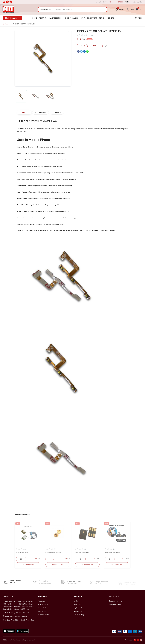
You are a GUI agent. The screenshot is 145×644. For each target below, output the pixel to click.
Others (112, 18)
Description (24, 112)
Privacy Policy (43, 604)
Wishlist (128, 2)
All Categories (56, 18)
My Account (78, 611)
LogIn (76, 601)
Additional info (41, 112)
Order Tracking (137, 2)
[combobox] (46, 9)
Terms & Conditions (45, 608)
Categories (12, 18)
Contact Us (42, 611)
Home (35, 18)
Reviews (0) (57, 112)
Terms (102, 18)
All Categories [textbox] (45, 9)
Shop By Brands (72, 18)
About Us (43, 18)
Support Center (44, 615)
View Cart (77, 604)
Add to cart (95, 46)
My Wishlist (78, 608)
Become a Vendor (116, 601)
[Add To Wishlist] (106, 46)
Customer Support (89, 18)
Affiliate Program (115, 604)
